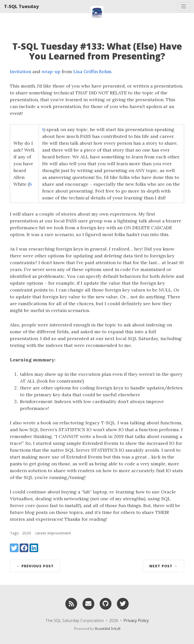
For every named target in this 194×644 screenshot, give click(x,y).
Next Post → (163, 566)
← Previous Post (35, 566)
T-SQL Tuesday (21, 6)
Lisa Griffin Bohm (92, 71)
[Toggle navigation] (184, 6)
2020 (27, 533)
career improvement (53, 533)
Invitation (21, 71)
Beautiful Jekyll (108, 629)
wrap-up (51, 71)
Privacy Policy (136, 620)
